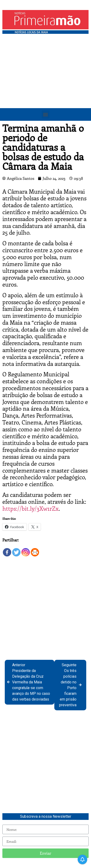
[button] (46, 114)
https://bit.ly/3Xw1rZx (30, 508)
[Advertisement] (45, 84)
